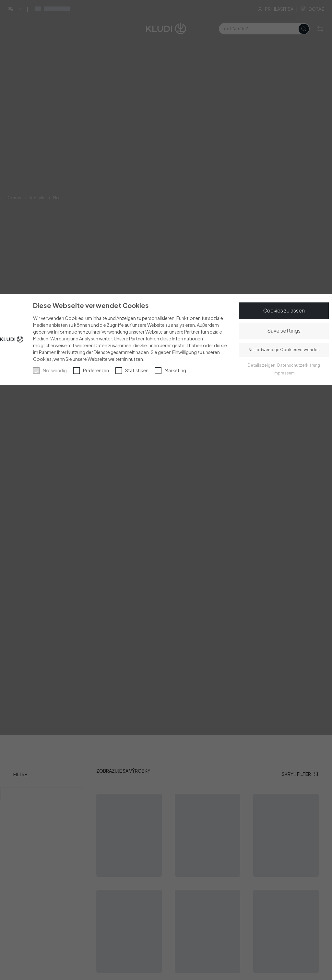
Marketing (175, 370)
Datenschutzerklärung (299, 365)
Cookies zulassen (284, 310)
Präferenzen (96, 370)
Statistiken (137, 370)
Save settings (284, 331)
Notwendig (55, 370)
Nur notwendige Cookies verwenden (284, 350)
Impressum (284, 373)
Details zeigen (261, 365)
